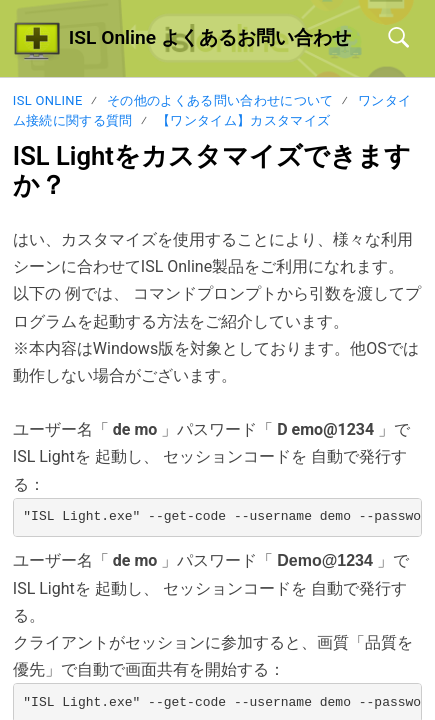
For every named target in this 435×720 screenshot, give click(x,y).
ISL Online (48, 100)
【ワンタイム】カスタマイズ (243, 120)
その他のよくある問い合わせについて (220, 100)
